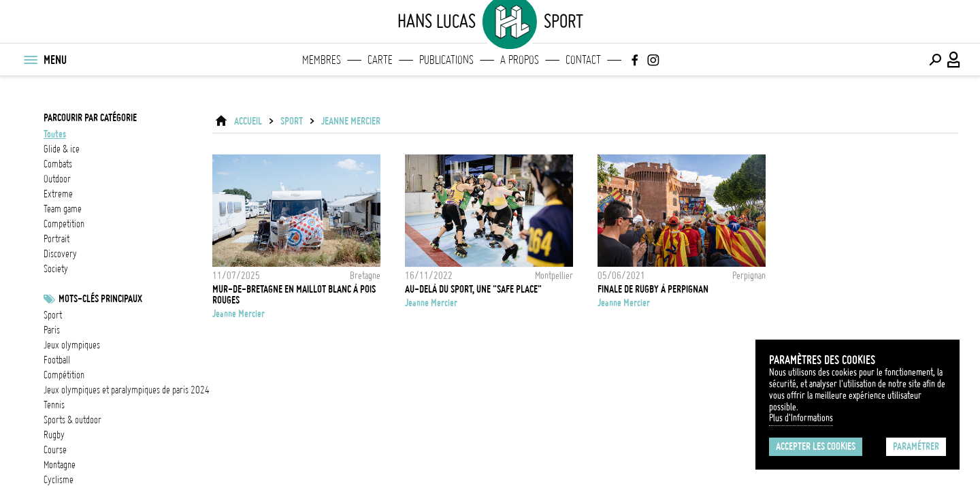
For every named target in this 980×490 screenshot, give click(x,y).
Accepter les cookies (816, 446)
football (57, 360)
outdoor (57, 179)
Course (55, 450)
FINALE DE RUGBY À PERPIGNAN (653, 289)
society (56, 269)
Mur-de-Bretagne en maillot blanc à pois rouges (294, 295)
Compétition (64, 375)
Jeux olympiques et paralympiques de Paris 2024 (127, 390)
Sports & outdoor (72, 420)
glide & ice (62, 149)
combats (58, 164)
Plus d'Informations (801, 418)
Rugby (54, 435)
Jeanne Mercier (351, 121)
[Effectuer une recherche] (935, 60)
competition (64, 224)
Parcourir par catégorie (90, 118)
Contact (583, 60)
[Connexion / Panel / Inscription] (954, 60)
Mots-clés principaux (100, 299)
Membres (322, 60)
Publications (446, 60)
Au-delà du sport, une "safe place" (473, 289)
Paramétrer (916, 446)
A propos (520, 60)
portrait (56, 239)
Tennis (54, 405)
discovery (60, 254)
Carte (380, 60)
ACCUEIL (248, 121)
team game (63, 209)
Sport (53, 315)
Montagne (60, 465)
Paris (52, 330)
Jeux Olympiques (72, 345)
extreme (58, 194)
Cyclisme (59, 480)
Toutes (55, 134)
